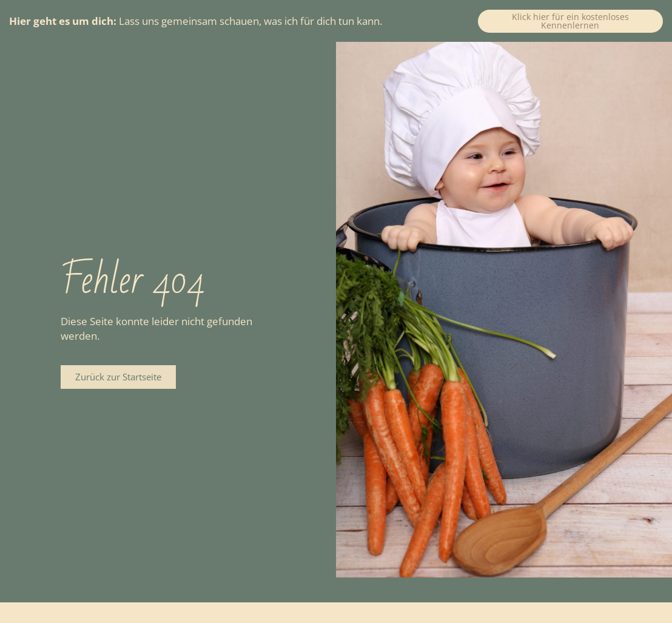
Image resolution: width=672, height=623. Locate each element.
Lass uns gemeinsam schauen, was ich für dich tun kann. (196, 21)
